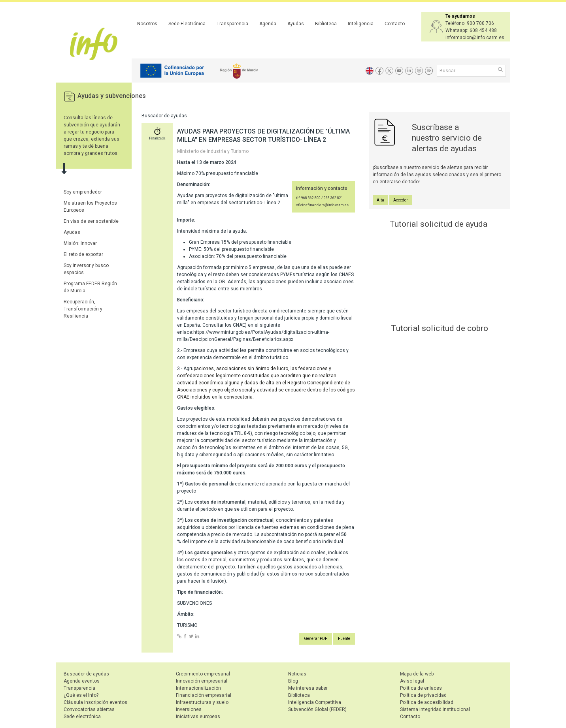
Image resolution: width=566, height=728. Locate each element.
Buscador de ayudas (86, 674)
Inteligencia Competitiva (315, 702)
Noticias (297, 674)
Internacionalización (198, 688)
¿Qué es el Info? (81, 695)
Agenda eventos (82, 681)
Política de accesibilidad (427, 702)
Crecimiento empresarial (203, 674)
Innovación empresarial (202, 681)
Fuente (344, 639)
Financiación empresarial (204, 695)
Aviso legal (412, 681)
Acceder (401, 200)
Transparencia (232, 24)
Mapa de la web (417, 674)
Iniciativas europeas (198, 717)
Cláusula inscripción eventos (95, 702)
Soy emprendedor (83, 192)
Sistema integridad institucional (435, 709)
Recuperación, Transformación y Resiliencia (83, 309)
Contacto (395, 24)
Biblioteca (326, 24)
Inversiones (189, 709)
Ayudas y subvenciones (112, 96)
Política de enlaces (421, 688)
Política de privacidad (423, 695)
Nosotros (147, 24)
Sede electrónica (82, 717)
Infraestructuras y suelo (202, 702)
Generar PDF (316, 639)
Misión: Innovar (80, 243)
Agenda (268, 24)
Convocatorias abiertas (89, 709)
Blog (293, 681)
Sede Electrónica (187, 24)
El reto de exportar (83, 254)
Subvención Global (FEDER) (317, 709)
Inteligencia (361, 24)
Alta (380, 200)
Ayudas (296, 24)
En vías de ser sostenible (91, 221)
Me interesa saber (308, 688)
